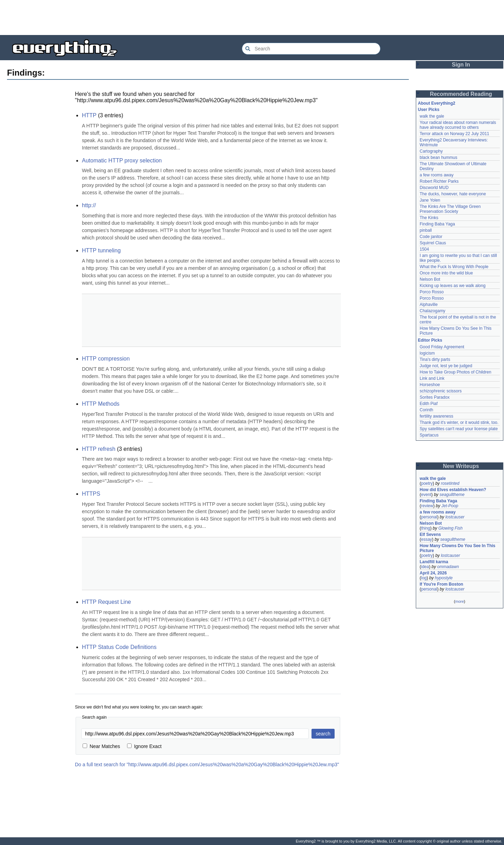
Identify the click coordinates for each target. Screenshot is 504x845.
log (424, 578)
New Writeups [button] (461, 466)
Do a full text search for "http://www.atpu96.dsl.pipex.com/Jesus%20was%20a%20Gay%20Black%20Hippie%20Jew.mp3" (207, 764)
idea (425, 567)
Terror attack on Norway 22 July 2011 (454, 134)
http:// (89, 205)
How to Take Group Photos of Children (456, 372)
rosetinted (450, 483)
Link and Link (432, 378)
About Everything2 (437, 103)
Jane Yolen (430, 200)
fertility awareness (436, 416)
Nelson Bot (430, 279)
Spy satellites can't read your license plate (459, 429)
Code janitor (431, 237)
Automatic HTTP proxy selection (122, 160)
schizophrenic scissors (441, 391)
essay (426, 539)
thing (426, 528)
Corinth (426, 410)
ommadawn (448, 567)
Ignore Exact (144, 746)
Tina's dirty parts (435, 359)
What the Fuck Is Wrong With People (454, 267)
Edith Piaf (429, 404)
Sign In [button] (461, 65)
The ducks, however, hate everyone (453, 194)
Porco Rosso (432, 292)
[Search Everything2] (311, 49)
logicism (427, 353)
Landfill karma (434, 562)
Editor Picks (430, 340)
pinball (426, 230)
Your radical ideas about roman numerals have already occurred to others (458, 125)
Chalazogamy (432, 311)
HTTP (89, 115)
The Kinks (429, 218)
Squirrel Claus (433, 243)
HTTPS (91, 494)
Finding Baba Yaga (437, 224)
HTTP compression (106, 359)
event (426, 495)
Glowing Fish (450, 528)
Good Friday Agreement (442, 347)
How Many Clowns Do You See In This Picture (457, 548)
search (323, 734)
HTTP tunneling (101, 250)
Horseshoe (430, 385)
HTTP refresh (99, 449)
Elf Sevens (430, 535)
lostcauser (455, 517)
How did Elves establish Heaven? (453, 490)
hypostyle (444, 578)
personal (429, 517)
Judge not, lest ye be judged (446, 366)
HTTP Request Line (106, 602)
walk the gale (432, 116)
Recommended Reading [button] (461, 94)
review (427, 506)
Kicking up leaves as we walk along (453, 286)
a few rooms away (437, 175)
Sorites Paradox (435, 397)
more (459, 601)
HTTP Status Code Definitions (119, 647)
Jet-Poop (450, 506)
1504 (424, 249)
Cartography (431, 151)
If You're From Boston (441, 584)
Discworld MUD (434, 188)
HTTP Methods (101, 404)
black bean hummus (438, 158)
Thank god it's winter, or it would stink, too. (459, 422)
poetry (427, 483)
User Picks (429, 110)
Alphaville (429, 305)
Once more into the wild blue (446, 273)
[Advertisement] (252, 18)
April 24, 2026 (433, 573)
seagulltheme (452, 495)
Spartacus (429, 435)
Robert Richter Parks (439, 181)
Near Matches (101, 746)
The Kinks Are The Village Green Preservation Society (450, 209)
